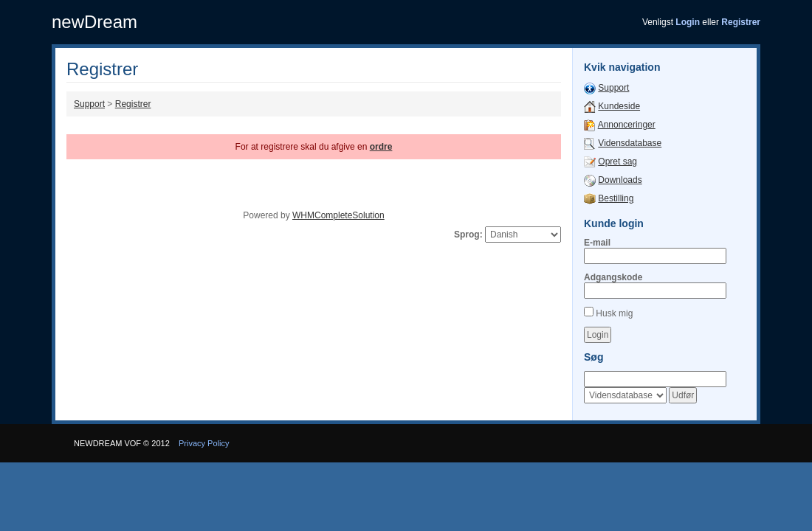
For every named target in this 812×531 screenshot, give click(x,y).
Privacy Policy (204, 443)
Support (89, 104)
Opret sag (617, 162)
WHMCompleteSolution (338, 215)
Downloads (620, 180)
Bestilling (616, 198)
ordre (381, 147)
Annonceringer (627, 125)
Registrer (133, 104)
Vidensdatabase (630, 143)
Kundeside (619, 106)
